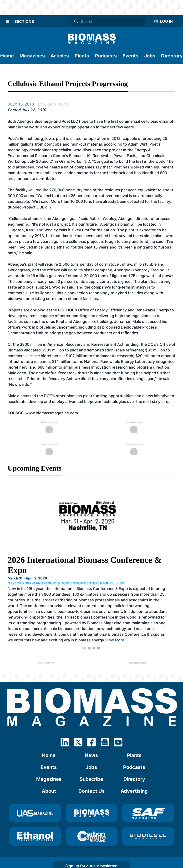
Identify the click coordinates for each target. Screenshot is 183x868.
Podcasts (106, 56)
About (49, 791)
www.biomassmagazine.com (52, 413)
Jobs (150, 56)
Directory (172, 56)
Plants (82, 56)
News (91, 755)
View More (115, 640)
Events (130, 56)
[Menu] (8, 21)
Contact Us (91, 791)
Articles (60, 56)
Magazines (32, 56)
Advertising (134, 791)
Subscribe (91, 779)
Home (7, 56)
